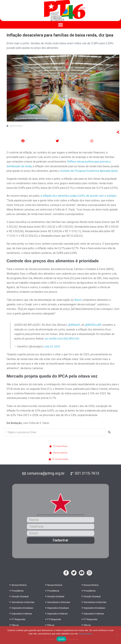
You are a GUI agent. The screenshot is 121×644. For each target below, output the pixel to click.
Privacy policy (86, 634)
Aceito (61, 639)
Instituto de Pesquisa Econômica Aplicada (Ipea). (89, 171)
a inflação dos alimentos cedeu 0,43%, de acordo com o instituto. (79, 196)
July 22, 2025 (52, 346)
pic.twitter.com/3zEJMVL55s (62, 339)
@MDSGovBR (93, 325)
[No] (117, 635)
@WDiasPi (74, 325)
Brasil (78, 300)
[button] (61, 25)
